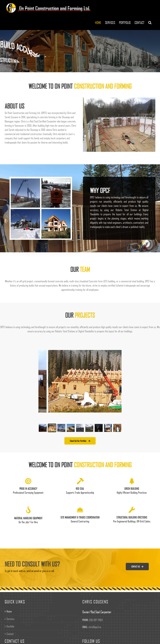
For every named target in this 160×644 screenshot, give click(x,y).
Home (9, 611)
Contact (10, 634)
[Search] (150, 23)
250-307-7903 (96, 620)
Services (10, 619)
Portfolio (10, 626)
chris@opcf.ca (95, 627)
